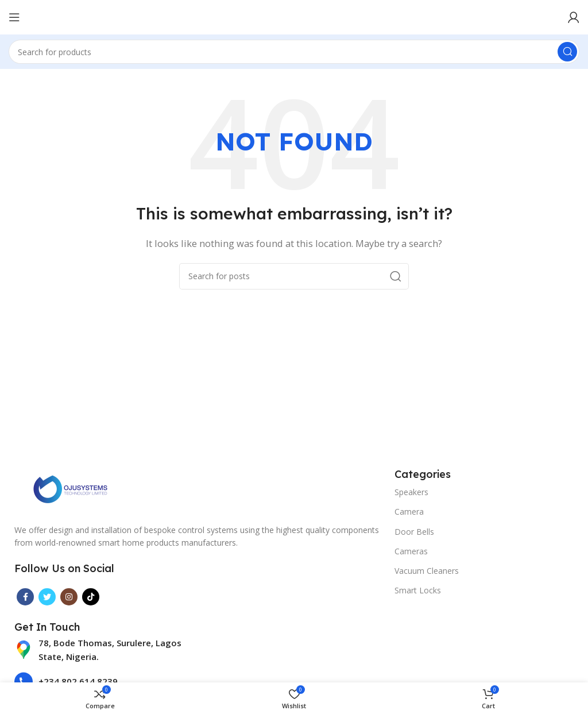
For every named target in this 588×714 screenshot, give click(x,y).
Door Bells (414, 532)
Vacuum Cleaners (427, 571)
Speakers (411, 492)
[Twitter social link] (47, 597)
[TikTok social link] (91, 597)
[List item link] (104, 650)
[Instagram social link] (69, 597)
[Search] (294, 52)
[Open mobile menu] (14, 17)
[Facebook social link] (25, 597)
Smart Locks (418, 590)
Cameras (411, 551)
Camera (409, 512)
